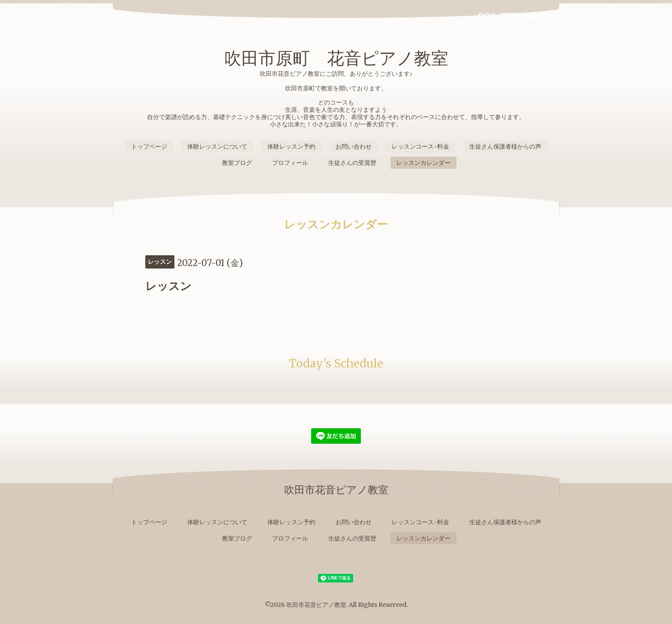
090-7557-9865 (513, 17)
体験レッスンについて (217, 146)
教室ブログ (237, 163)
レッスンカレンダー (423, 163)
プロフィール (290, 163)
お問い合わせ (354, 146)
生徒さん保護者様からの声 (505, 146)
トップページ (149, 146)
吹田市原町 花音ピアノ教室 (336, 58)
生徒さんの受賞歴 (352, 163)
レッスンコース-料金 (420, 146)
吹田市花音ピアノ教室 (316, 605)
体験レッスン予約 (291, 146)
